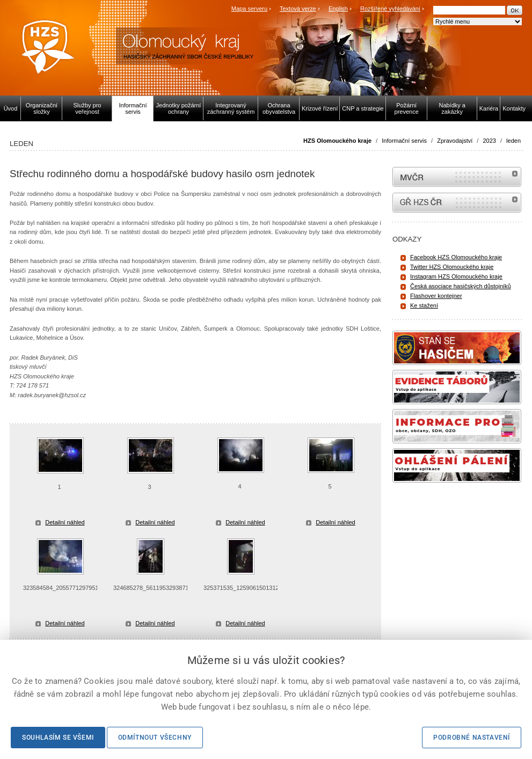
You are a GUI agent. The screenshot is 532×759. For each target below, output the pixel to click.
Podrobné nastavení (472, 738)
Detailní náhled (65, 522)
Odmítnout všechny (155, 738)
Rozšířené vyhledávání (390, 9)
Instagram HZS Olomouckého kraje (456, 276)
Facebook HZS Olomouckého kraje (456, 257)
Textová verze (298, 9)
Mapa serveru (249, 9)
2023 (489, 141)
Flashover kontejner (436, 296)
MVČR (457, 177)
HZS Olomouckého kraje (337, 141)
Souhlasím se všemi (58, 738)
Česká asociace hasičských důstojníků (461, 286)
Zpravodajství (455, 141)
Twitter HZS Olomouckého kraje (452, 267)
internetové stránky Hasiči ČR (457, 203)
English (338, 9)
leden (513, 141)
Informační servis (404, 141)
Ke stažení (424, 305)
